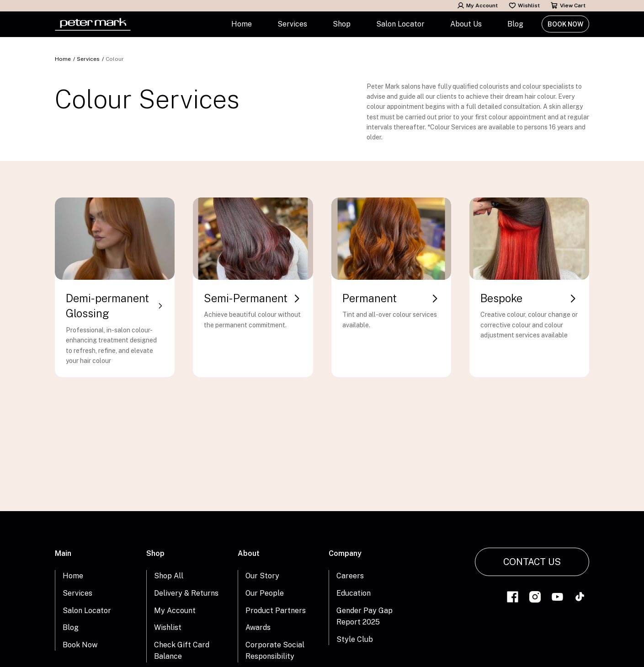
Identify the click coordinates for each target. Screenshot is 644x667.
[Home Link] (93, 24)
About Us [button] (466, 24)
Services (88, 59)
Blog (515, 24)
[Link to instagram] (535, 598)
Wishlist (524, 5)
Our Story (262, 576)
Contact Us (532, 562)
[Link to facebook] (513, 598)
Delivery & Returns (186, 593)
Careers (350, 576)
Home (242, 24)
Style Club (355, 639)
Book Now (565, 24)
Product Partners (276, 611)
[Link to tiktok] (580, 598)
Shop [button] (342, 24)
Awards (258, 627)
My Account (477, 5)
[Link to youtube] (557, 598)
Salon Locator (400, 24)
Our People (265, 593)
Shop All (169, 576)
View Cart (568, 5)
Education (354, 593)
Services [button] (292, 24)
